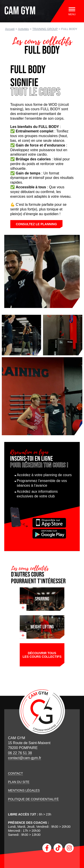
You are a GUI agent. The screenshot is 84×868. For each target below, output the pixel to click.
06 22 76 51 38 (20, 753)
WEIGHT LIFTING (42, 627)
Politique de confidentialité (33, 799)
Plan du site (19, 782)
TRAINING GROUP (45, 29)
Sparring (42, 599)
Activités (23, 29)
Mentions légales (24, 790)
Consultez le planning (36, 224)
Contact (16, 773)
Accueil (10, 29)
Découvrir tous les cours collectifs (42, 655)
